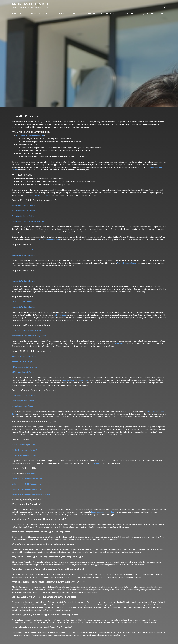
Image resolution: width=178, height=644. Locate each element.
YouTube (15, 445)
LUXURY (60, 14)
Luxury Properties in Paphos (23, 406)
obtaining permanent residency (39, 195)
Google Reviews (30, 455)
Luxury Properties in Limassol (23, 395)
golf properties (60, 315)
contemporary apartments (49, 240)
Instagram (24, 450)
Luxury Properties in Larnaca (23, 401)
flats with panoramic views (127, 263)
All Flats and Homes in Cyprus (23, 372)
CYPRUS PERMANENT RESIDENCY (99, 14)
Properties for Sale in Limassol (23, 205)
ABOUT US (16, 14)
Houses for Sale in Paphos (22, 302)
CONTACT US (128, 14)
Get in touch (95, 463)
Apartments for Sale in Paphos (23, 307)
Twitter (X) (34, 450)
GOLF (74, 14)
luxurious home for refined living (75, 380)
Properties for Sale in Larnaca (23, 211)
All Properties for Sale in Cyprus (24, 356)
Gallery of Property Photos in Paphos (26, 489)
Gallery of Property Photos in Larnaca (26, 484)
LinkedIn (31, 445)
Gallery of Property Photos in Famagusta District (31, 494)
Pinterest (23, 445)
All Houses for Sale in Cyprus (23, 361)
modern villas (119, 343)
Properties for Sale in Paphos (23, 216)
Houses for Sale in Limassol (22, 250)
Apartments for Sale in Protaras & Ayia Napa (29, 336)
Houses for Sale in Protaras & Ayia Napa (27, 330)
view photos (32, 473)
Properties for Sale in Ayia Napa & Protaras (28, 221)
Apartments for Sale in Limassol (24, 255)
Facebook (15, 450)
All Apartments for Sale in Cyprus (24, 367)
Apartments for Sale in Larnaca (23, 281)
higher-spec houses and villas (103, 512)
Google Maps (17, 455)
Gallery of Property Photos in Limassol (27, 479)
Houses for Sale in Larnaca (22, 276)
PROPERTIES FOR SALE (39, 14)
